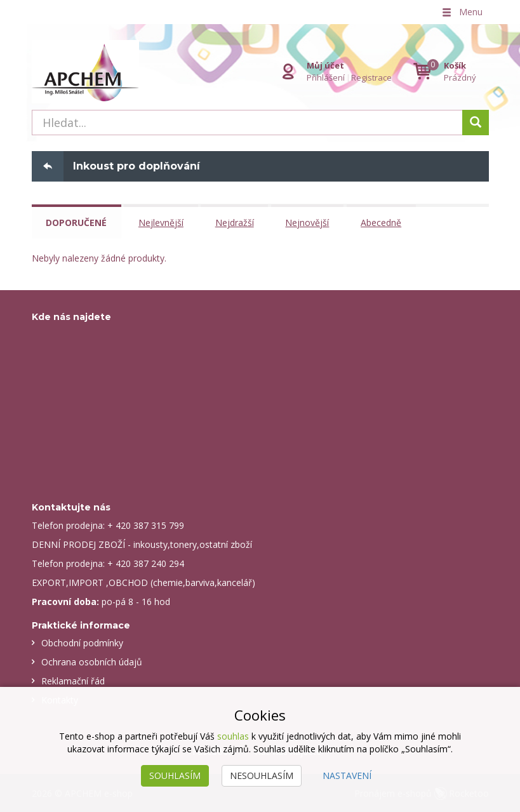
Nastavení (347, 775)
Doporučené (77, 223)
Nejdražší (235, 223)
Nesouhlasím (262, 775)
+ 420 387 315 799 (146, 525)
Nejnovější (308, 223)
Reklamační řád (73, 680)
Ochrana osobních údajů (92, 661)
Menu (462, 12)
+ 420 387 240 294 (146, 563)
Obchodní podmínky (82, 642)
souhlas (233, 736)
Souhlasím (175, 775)
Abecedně (382, 223)
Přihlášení (326, 77)
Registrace (371, 77)
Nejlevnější (162, 223)
